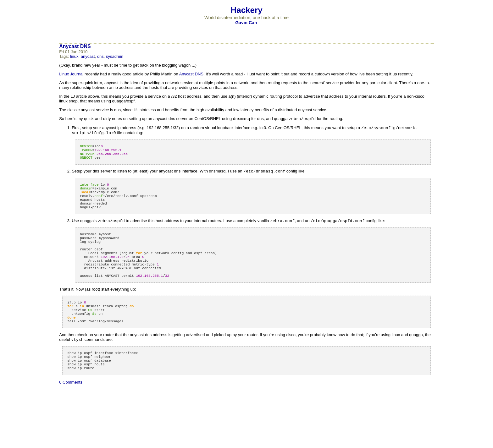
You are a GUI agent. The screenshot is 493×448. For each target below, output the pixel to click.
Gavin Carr (246, 23)
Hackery (246, 10)
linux (74, 56)
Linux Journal (71, 74)
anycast (88, 56)
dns (100, 56)
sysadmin (115, 56)
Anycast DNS (75, 46)
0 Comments (71, 418)
